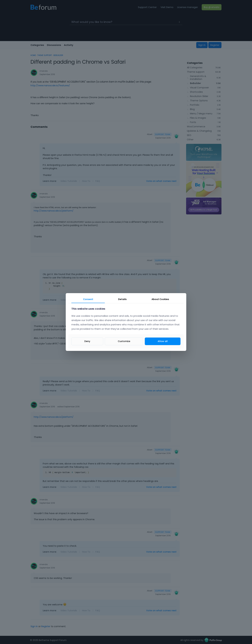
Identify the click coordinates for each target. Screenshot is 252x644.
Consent (88, 299)
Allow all (163, 341)
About (160, 299)
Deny (87, 341)
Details (122, 299)
